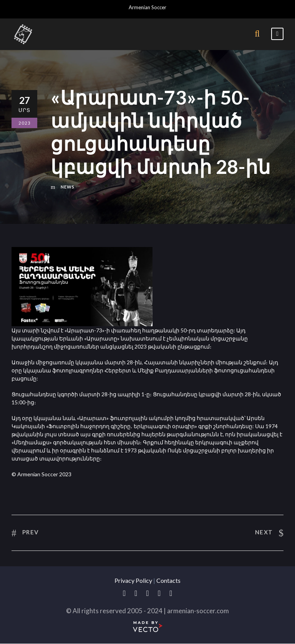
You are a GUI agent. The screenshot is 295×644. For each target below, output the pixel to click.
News (68, 187)
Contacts (168, 580)
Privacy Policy (133, 580)
